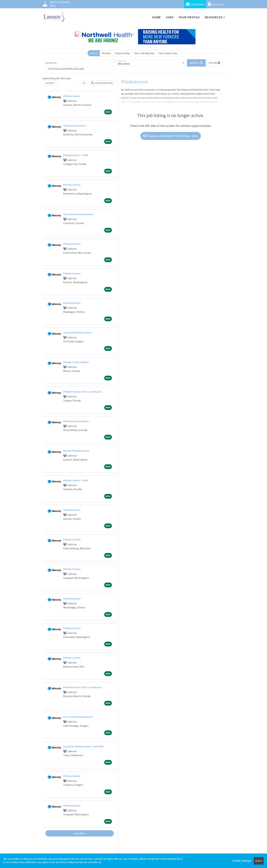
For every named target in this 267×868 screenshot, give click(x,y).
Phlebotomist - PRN (76, 155)
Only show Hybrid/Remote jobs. (66, 69)
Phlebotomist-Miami (76, 362)
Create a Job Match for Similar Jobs (171, 136)
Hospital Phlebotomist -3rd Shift (83, 746)
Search (94, 53)
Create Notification (102, 83)
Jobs (170, 17)
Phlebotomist (72, 96)
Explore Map (123, 53)
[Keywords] (80, 63)
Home (157, 17)
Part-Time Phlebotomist (78, 214)
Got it (259, 861)
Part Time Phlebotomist (78, 717)
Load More (80, 833)
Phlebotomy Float (74, 126)
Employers (216, 4)
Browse (106, 53)
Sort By (49, 83)
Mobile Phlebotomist (76, 451)
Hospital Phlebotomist (77, 332)
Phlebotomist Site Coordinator (83, 392)
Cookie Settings (242, 861)
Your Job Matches (144, 53)
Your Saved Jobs (168, 53)
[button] (214, 63)
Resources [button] (214, 17)
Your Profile (189, 17)
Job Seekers (195, 4)
